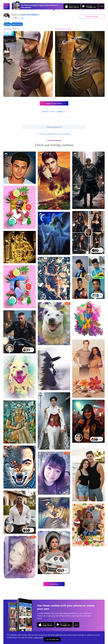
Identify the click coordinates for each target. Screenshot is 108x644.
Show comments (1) (54, 127)
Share (92, 16)
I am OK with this (52, 639)
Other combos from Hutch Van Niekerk (54, 134)
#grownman (17, 24)
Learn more (39, 637)
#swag (7, 24)
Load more (54, 584)
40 (21, 18)
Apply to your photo (54, 103)
